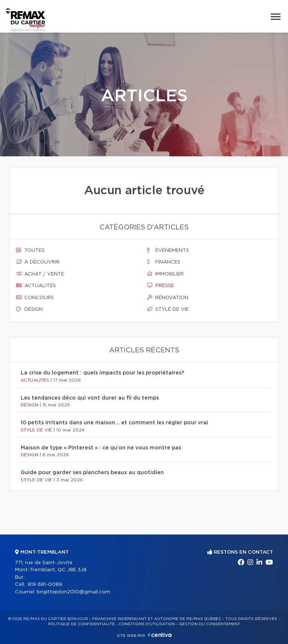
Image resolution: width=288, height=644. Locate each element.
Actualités (36, 286)
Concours (35, 298)
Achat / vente (40, 274)
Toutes (30, 250)
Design (29, 309)
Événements (168, 250)
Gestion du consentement (210, 624)
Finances (164, 262)
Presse (160, 286)
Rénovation (168, 298)
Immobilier (165, 274)
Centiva (160, 635)
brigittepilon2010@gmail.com (73, 592)
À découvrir (38, 262)
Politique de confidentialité (81, 624)
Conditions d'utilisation (147, 624)
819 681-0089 (45, 585)
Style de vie (168, 309)
